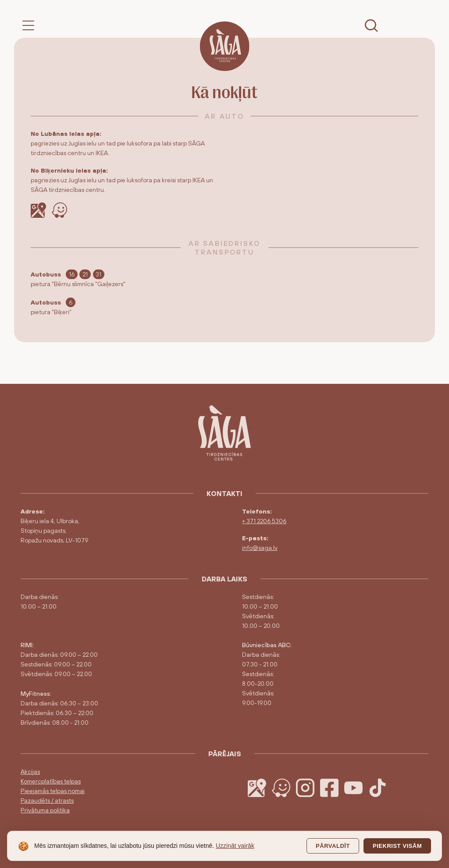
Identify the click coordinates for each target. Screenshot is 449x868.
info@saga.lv (260, 548)
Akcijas (30, 772)
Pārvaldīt (333, 846)
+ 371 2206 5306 (264, 521)
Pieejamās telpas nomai (53, 791)
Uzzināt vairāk (235, 846)
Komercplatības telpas (51, 781)
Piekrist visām (397, 846)
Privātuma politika (45, 810)
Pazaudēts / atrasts (47, 801)
